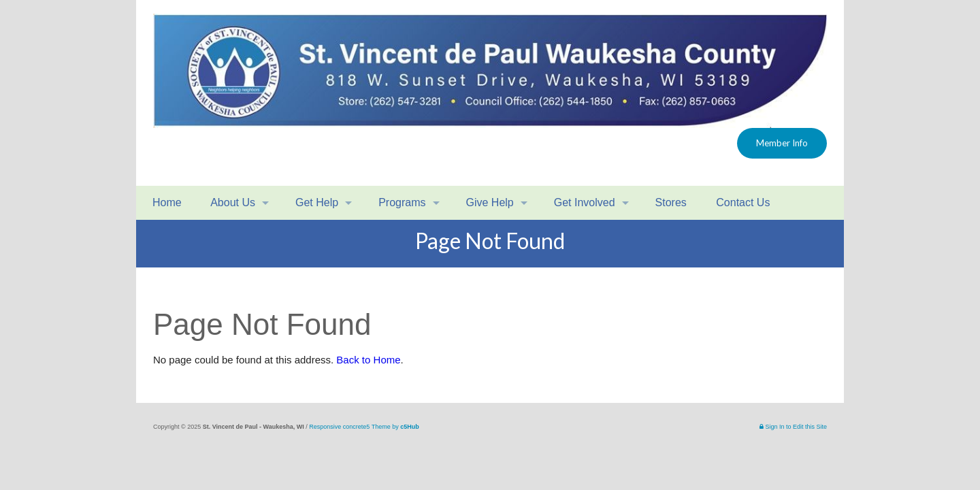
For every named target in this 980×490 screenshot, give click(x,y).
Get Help (317, 202)
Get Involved (585, 202)
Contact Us (742, 202)
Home (166, 202)
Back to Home (368, 360)
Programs (402, 202)
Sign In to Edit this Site (793, 427)
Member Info (782, 143)
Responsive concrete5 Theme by (364, 427)
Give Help (490, 202)
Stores (671, 202)
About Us (232, 202)
